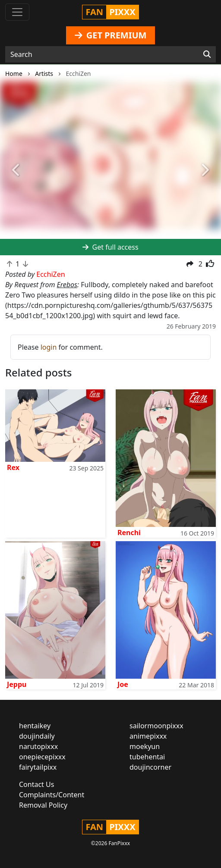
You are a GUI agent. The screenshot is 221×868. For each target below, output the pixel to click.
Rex (13, 467)
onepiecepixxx (42, 757)
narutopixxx (38, 746)
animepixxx (148, 736)
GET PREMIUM (111, 35)
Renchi (129, 533)
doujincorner (150, 767)
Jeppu (17, 684)
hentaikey (35, 726)
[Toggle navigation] (17, 12)
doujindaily (37, 736)
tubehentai (147, 757)
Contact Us (36, 784)
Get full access (110, 247)
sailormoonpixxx (156, 726)
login (49, 347)
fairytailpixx (38, 767)
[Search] (207, 54)
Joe (123, 684)
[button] (17, 171)
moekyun (145, 746)
